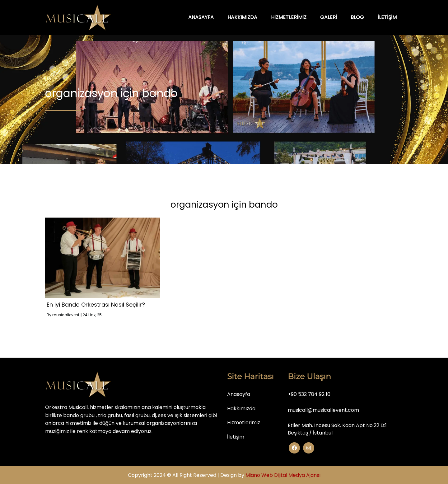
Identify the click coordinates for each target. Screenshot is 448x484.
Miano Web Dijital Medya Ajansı (283, 475)
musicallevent (66, 315)
